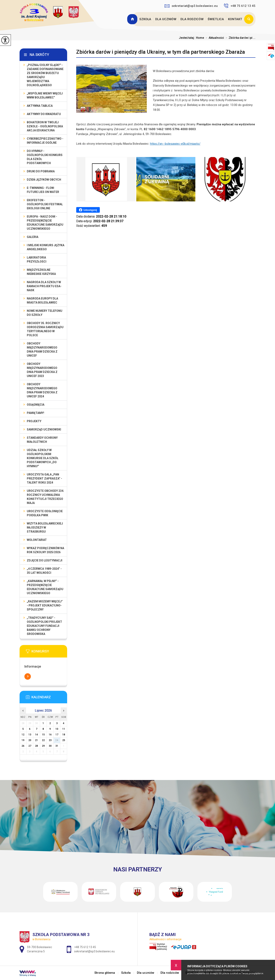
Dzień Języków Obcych (44, 180)
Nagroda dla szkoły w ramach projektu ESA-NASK (44, 286)
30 (50, 746)
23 (50, 740)
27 (30, 746)
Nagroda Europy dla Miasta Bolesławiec (42, 300)
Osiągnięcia (36, 405)
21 (36, 740)
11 (64, 729)
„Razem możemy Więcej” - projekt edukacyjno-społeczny (45, 605)
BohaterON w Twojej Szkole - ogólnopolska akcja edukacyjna (45, 126)
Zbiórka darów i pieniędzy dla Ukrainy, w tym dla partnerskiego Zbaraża (161, 52)
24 (57, 740)
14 (36, 735)
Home (200, 38)
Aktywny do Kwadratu (44, 114)
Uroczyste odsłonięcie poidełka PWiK (45, 513)
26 (23, 746)
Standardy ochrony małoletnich (42, 440)
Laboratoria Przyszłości (37, 260)
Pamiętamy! (35, 413)
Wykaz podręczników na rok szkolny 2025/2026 (45, 550)
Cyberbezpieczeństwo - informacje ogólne (45, 141)
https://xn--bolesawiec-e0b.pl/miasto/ (175, 144)
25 (64, 740)
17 (57, 735)
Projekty (34, 421)
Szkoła (145, 19)
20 (30, 740)
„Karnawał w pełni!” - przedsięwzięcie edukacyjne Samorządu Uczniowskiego (45, 587)
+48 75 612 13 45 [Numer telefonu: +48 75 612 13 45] (85, 947)
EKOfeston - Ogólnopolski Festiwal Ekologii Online (45, 204)
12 (23, 735)
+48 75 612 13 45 (240, 6)
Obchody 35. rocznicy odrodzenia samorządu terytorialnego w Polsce (45, 329)
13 (30, 735)
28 (36, 746)
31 (57, 746)
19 (23, 740)
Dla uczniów (166, 19)
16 (50, 735)
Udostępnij (88, 210)
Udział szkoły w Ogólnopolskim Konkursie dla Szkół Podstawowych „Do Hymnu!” (43, 458)
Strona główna (133, 19)
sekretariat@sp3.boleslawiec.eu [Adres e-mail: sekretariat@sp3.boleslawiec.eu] (94, 951)
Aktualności (214, 38)
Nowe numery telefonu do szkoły (45, 313)
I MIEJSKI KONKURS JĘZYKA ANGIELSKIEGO (46, 247)
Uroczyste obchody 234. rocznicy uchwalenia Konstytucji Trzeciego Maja (45, 497)
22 (43, 740)
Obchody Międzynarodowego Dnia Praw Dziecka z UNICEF (42, 350)
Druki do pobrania (41, 171)
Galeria (33, 237)
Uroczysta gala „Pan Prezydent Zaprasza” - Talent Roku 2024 (44, 478)
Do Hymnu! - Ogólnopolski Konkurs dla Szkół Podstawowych (45, 157)
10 (57, 729)
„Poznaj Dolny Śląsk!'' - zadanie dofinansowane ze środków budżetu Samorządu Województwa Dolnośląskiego (45, 75)
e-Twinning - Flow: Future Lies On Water (43, 190)
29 (43, 746)
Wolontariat (37, 540)
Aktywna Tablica (40, 106)
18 (64, 735)
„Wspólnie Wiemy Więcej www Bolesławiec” (45, 95)
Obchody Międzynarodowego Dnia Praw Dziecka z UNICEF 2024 (42, 390)
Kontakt (235, 19)
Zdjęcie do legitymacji (45, 560)
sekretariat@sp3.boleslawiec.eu (191, 6)
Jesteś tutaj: (187, 38)
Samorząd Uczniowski (44, 429)
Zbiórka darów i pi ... (240, 38)
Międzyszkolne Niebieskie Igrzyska (41, 272)
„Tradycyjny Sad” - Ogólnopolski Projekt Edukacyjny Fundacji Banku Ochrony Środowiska (44, 626)
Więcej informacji (28, 676)
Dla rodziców (192, 19)
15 (43, 735)
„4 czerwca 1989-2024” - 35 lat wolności (44, 571)
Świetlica (216, 19)
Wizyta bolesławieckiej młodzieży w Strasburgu (45, 528)
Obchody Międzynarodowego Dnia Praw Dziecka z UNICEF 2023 (42, 370)
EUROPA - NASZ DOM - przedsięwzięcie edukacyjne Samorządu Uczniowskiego (45, 223)
